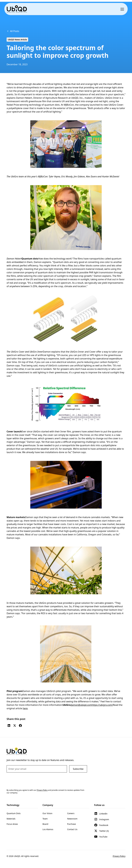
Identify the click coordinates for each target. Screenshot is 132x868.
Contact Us (72, 829)
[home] (17, 9)
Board (45, 824)
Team (45, 819)
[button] (123, 9)
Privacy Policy (119, 856)
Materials (11, 819)
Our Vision (47, 813)
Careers (71, 813)
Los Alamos (48, 829)
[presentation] (28, 780)
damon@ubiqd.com (81, 705)
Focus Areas (12, 824)
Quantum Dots (14, 813)
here (25, 708)
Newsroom (72, 819)
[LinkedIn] (9, 726)
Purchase (71, 824)
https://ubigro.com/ (102, 705)
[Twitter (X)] (15, 726)
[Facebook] (20, 726)
